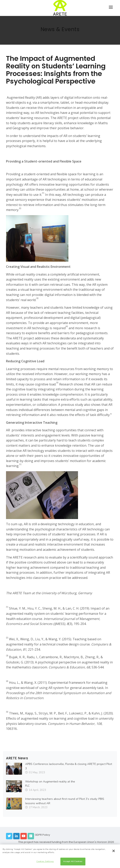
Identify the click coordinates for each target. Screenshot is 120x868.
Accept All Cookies (73, 861)
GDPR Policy (42, 835)
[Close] (114, 851)
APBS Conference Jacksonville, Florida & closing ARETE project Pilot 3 (69, 766)
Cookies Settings (45, 861)
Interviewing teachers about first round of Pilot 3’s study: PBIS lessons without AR (65, 801)
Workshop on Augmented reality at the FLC (50, 784)
